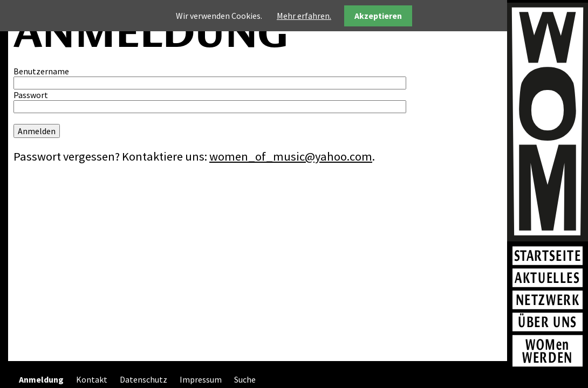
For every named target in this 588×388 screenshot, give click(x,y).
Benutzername (41, 71)
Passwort (31, 95)
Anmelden (37, 131)
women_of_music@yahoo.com (291, 156)
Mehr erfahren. (304, 16)
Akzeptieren (378, 16)
